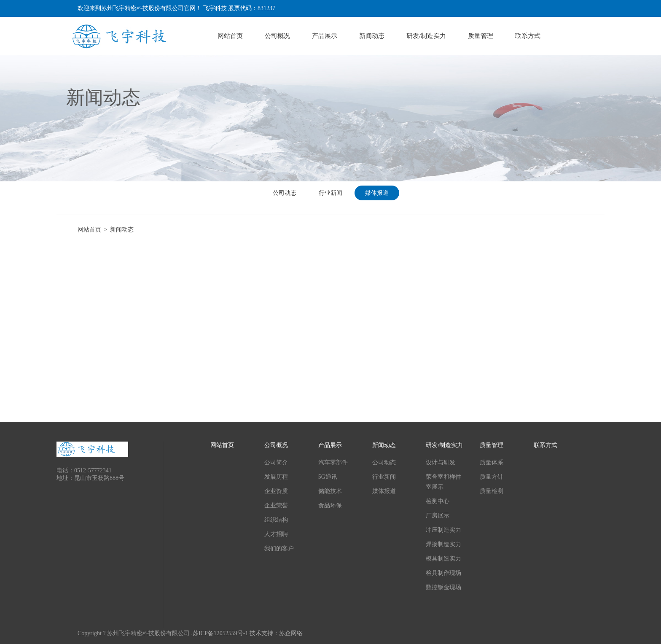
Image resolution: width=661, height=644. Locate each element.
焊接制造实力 (443, 544)
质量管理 (481, 36)
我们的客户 (279, 548)
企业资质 (276, 491)
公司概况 (277, 36)
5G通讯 (328, 477)
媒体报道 (377, 193)
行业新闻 (330, 193)
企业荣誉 (276, 505)
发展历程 (276, 477)
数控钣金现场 (443, 587)
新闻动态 (372, 36)
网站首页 (230, 36)
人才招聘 (276, 534)
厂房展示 (438, 516)
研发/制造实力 (426, 36)
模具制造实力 (443, 559)
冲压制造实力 (443, 530)
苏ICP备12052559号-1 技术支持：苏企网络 (248, 633)
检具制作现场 (443, 573)
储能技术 (330, 491)
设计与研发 (441, 462)
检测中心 (438, 501)
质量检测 (492, 491)
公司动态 (285, 193)
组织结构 (276, 520)
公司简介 (276, 462)
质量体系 (492, 462)
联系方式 (528, 36)
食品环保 (330, 505)
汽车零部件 (333, 462)
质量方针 (492, 477)
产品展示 (325, 36)
